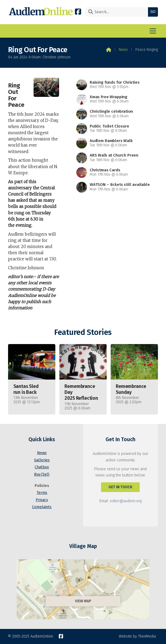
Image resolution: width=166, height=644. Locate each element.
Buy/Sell (42, 474)
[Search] (118, 12)
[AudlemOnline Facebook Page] (78, 11)
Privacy (42, 500)
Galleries (42, 460)
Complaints (42, 507)
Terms (42, 493)
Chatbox (42, 467)
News (123, 50)
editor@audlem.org (126, 501)
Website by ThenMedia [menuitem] (137, 636)
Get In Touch (120, 487)
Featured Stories (83, 332)
